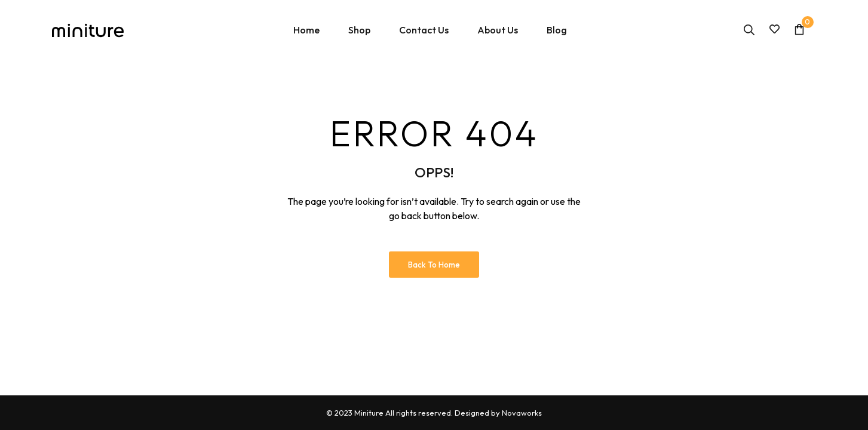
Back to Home (434, 265)
